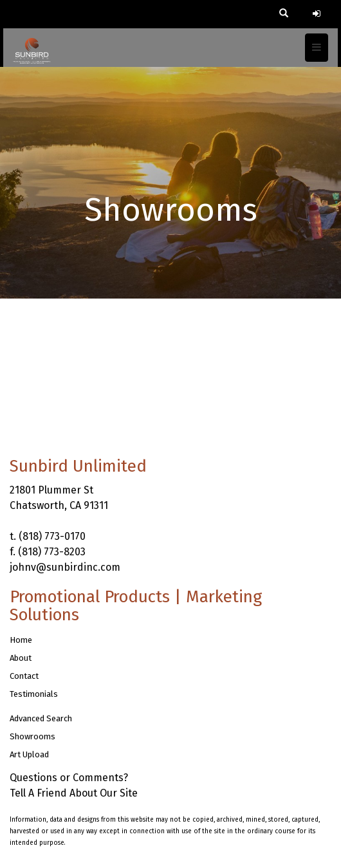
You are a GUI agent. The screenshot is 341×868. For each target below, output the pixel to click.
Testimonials (34, 694)
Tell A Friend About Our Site (74, 793)
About (21, 658)
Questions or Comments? (69, 778)
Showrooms (32, 736)
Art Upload (29, 754)
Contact (24, 676)
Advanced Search (41, 718)
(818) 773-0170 (52, 536)
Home (21, 640)
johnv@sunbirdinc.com (65, 567)
